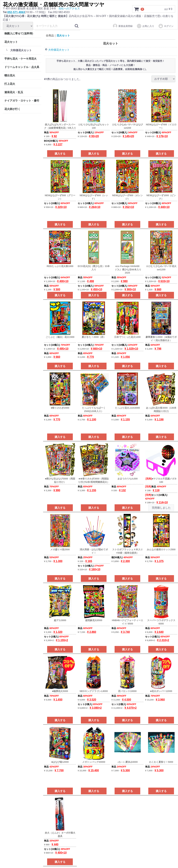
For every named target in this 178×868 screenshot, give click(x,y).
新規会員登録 (123, 26)
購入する (60, 154)
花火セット (11, 42)
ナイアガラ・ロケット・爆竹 (22, 101)
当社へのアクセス (69, 8)
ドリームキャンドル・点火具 (22, 67)
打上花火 (10, 84)
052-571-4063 (16, 12)
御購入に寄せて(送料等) (19, 33)
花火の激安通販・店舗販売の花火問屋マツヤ (54, 4)
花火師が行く (12, 109)
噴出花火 (10, 75)
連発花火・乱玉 (14, 92)
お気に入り (145, 26)
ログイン (166, 26)
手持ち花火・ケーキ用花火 (20, 59)
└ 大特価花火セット (19, 50)
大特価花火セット (59, 50)
